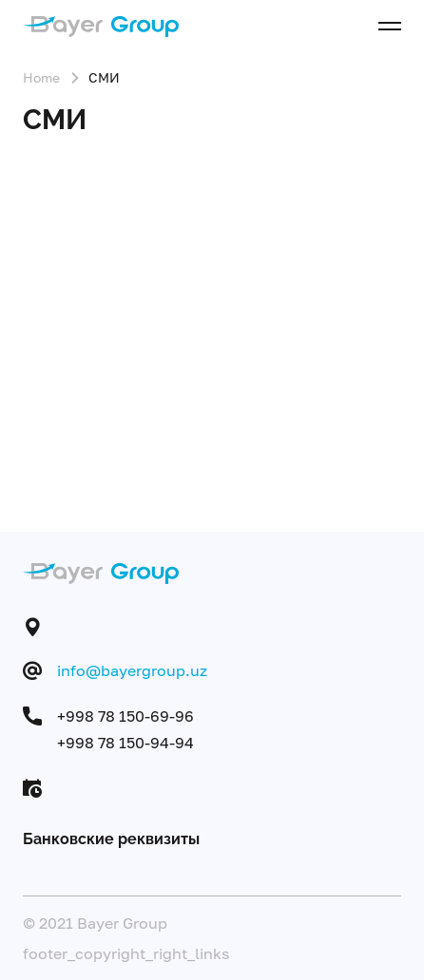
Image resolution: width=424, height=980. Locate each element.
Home (41, 77)
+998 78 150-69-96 (125, 716)
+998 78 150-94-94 (125, 743)
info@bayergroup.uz (132, 670)
